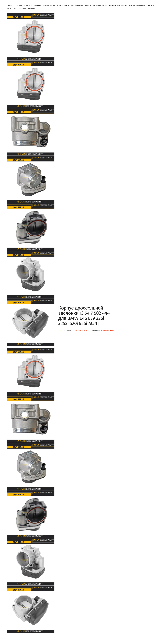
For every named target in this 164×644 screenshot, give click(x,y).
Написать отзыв (108, 330)
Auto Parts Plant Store (79, 330)
